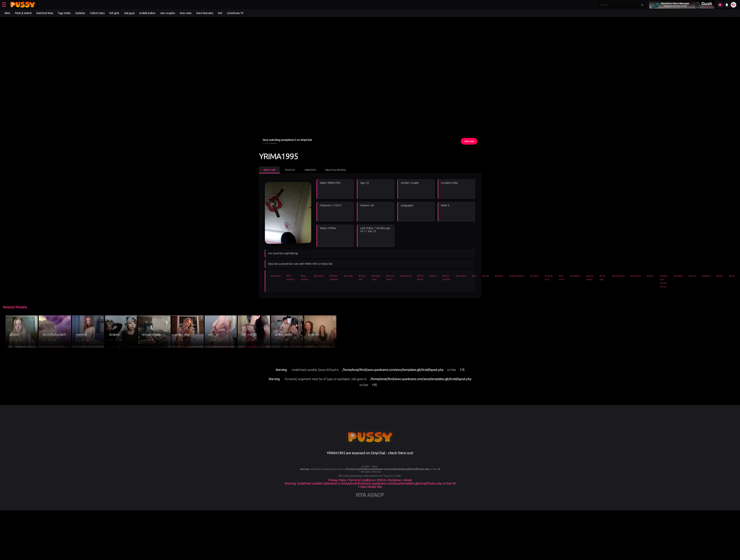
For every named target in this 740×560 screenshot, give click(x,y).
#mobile (535, 276)
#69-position (291, 278)
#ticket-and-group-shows (664, 281)
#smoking (636, 276)
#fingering (406, 276)
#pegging (575, 276)
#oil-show (562, 278)
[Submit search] (642, 5)
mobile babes (147, 13)
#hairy (433, 276)
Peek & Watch (23, 13)
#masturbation (517, 276)
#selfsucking (618, 276)
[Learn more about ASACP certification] (376, 496)
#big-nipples (304, 278)
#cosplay (348, 276)
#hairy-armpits (446, 278)
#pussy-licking (590, 278)
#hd (474, 276)
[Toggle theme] (727, 5)
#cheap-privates (334, 278)
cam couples (168, 13)
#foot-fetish (421, 278)
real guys (129, 13)
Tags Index (64, 13)
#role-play (603, 278)
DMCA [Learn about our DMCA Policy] (381, 480)
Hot (220, 13)
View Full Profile (335, 170)
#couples (276, 276)
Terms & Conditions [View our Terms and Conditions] (361, 480)
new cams (186, 13)
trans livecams (205, 13)
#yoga (720, 276)
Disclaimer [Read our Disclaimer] (395, 480)
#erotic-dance (390, 278)
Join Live (469, 141)
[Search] (619, 5)
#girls (732, 276)
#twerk (692, 276)
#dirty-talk (362, 278)
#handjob (461, 276)
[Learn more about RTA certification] (362, 496)
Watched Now (45, 13)
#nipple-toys (549, 278)
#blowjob (319, 276)
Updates (80, 13)
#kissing (499, 276)
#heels (486, 276)
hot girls (114, 13)
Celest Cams (97, 13)
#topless (678, 276)
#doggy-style (376, 278)
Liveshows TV (235, 13)
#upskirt (706, 276)
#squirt (650, 276)
